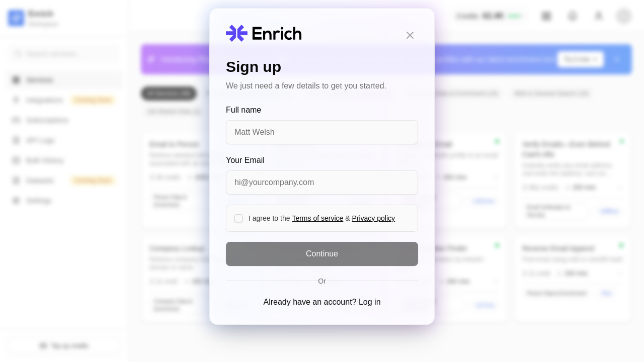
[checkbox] (238, 218)
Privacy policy (373, 218)
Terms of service (317, 218)
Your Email (245, 160)
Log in (370, 302)
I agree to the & (322, 218)
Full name (244, 110)
